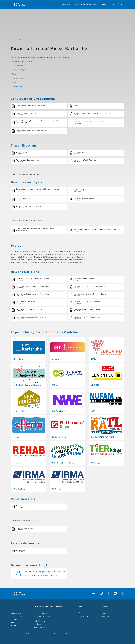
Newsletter (83, 616)
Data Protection (28, 634)
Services (37, 624)
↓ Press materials (17, 87)
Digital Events (39, 621)
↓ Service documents (18, 91)
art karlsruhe (57, 359)
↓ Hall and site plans (18, 78)
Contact (112, 4)
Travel (104, 613)
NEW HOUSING (19, 411)
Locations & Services (43, 606)
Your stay (105, 616)
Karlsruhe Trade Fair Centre (42, 617)
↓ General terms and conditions (21, 61)
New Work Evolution (59, 411)
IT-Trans (55, 385)
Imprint (14, 634)
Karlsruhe (15, 625)
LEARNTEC (94, 385)
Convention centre (41, 613)
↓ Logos (13, 82)
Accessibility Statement (63, 634)
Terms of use (44, 634)
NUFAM (93, 411)
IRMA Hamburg (19, 489)
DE (122, 4)
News (104, 4)
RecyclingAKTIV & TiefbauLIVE (102, 437)
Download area (40, 627)
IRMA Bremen (57, 489)
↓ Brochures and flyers (19, 70)
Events (96, 4)
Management (16, 613)
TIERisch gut (95, 463)
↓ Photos (14, 74)
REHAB (16, 463)
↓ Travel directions (17, 65)
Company (66, 4)
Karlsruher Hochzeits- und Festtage (27, 385)
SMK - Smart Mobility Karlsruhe (64, 463)
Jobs (13, 622)
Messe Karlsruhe (20, 359)
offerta (16, 437)
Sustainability (17, 616)
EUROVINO (94, 359)
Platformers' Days (59, 437)
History (14, 619)
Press (81, 613)
